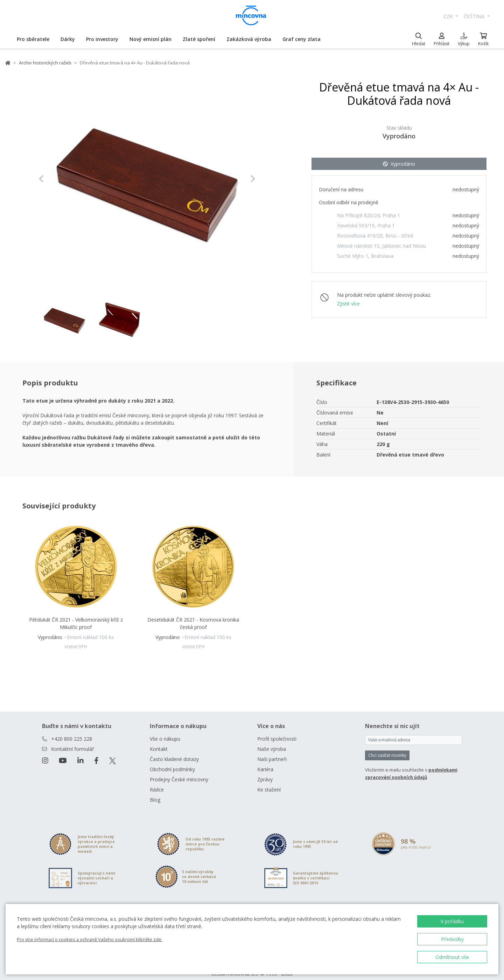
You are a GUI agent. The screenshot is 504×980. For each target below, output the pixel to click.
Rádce (157, 781)
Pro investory (102, 39)
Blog (155, 791)
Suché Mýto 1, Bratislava (365, 256)
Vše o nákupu (165, 730)
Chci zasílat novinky (387, 747)
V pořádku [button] (452, 921)
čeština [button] (475, 16)
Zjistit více (348, 304)
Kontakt (159, 741)
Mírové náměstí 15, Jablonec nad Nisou (381, 246)
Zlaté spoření (199, 39)
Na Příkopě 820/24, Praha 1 (369, 215)
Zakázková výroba (249, 39)
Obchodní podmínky (172, 761)
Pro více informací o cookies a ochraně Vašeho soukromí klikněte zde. (90, 939)
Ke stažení (269, 781)
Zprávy (265, 771)
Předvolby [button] (452, 939)
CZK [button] (449, 16)
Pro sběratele (33, 39)
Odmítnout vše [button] (452, 957)
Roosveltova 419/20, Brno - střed (375, 236)
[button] (55, 179)
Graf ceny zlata (302, 39)
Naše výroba (272, 741)
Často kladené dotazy (174, 751)
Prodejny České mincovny (179, 771)
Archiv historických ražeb (45, 63)
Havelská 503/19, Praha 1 (366, 225)
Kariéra (265, 761)
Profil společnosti (277, 730)
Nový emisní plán (150, 39)
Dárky (68, 39)
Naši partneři (272, 751)
